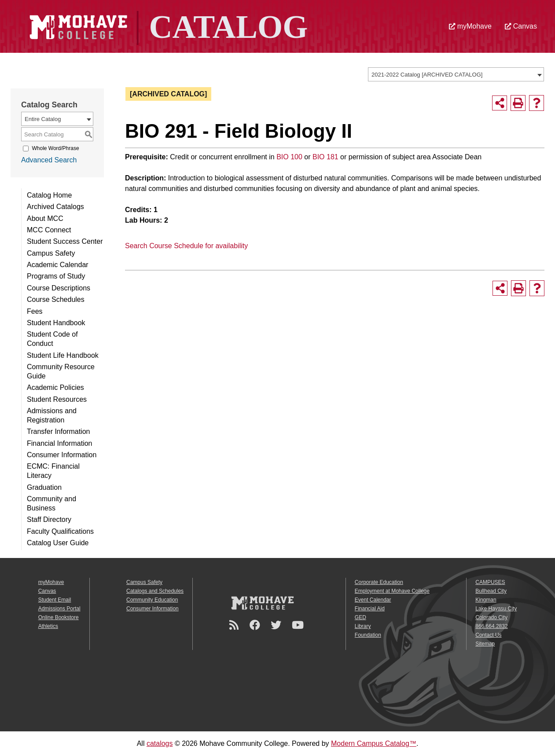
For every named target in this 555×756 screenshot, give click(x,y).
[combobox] (456, 74)
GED (360, 617)
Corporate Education (379, 582)
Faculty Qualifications (60, 531)
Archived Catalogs (55, 207)
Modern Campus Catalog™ (374, 743)
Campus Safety (51, 253)
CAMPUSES (490, 582)
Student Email (55, 600)
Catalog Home (49, 195)
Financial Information (60, 443)
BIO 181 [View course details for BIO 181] (325, 157)
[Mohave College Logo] (262, 603)
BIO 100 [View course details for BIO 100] (289, 157)
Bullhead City (491, 591)
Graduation (44, 487)
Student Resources (57, 399)
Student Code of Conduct (52, 339)
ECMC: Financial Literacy (53, 471)
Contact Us (488, 635)
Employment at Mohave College (392, 591)
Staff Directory (49, 519)
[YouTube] (299, 625)
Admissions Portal (59, 609)
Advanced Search (49, 160)
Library (363, 626)
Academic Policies (55, 387)
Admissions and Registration (52, 415)
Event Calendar (373, 600)
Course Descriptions (59, 288)
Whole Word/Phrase (55, 148)
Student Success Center (65, 241)
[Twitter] (277, 625)
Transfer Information (58, 431)
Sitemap (485, 644)
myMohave (470, 26)
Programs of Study (56, 276)
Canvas (521, 26)
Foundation (368, 635)
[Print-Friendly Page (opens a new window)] (518, 103)
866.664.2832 (491, 626)
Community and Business (51, 503)
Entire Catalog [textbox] (43, 119)
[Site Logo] (166, 26)
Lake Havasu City (496, 609)
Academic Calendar (58, 265)
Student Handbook (56, 323)
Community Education (152, 600)
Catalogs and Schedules (155, 591)
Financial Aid (370, 609)
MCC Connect (49, 230)
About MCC (45, 218)
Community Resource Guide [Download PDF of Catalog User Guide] (61, 371)
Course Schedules (56, 299)
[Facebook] (256, 625)
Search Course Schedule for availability (186, 246)
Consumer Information (62, 455)
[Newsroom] (235, 625)
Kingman (486, 600)
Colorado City (491, 617)
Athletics (48, 626)
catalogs (160, 743)
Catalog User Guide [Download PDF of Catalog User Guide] (58, 543)
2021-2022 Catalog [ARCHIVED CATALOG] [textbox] (427, 75)
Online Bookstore (59, 617)
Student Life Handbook (63, 355)
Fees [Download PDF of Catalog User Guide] (35, 311)
